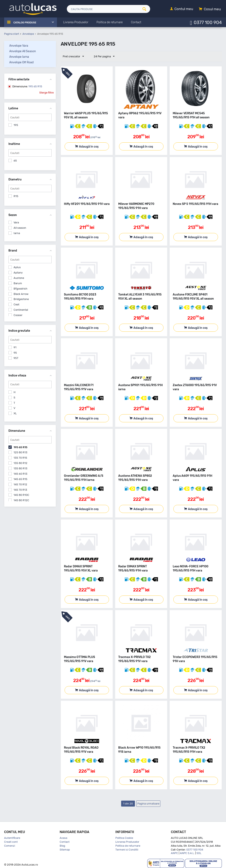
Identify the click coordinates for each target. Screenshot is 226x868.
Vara (16, 222)
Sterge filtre (46, 93)
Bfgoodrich (20, 289)
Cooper (18, 315)
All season (20, 228)
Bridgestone (21, 299)
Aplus (17, 267)
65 (15, 161)
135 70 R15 (20, 458)
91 (15, 347)
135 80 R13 (20, 468)
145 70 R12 (20, 484)
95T (16, 358)
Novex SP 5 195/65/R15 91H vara (195, 204)
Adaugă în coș (89, 147)
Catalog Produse (27, 22)
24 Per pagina (102, 57)
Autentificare (12, 838)
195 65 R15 (27, 86)
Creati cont (11, 842)
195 (16, 125)
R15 (16, 196)
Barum (18, 283)
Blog (62, 846)
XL (15, 413)
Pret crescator (74, 57)
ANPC (174, 853)
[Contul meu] (182, 9)
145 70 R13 (20, 490)
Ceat (16, 304)
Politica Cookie (124, 838)
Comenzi (10, 846)
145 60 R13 (20, 474)
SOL (199, 853)
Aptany (18, 273)
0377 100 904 (208, 22)
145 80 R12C (21, 500)
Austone (19, 278)
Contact (65, 842)
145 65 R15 (20, 479)
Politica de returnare (128, 846)
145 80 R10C (21, 495)
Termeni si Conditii (127, 850)
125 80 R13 (20, 452)
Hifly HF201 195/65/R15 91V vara (87, 204)
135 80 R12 (20, 463)
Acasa (63, 838)
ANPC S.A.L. (187, 853)
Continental (21, 310)
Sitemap (65, 850)
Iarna (17, 233)
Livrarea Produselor (127, 842)
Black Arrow (21, 294)
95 (15, 353)
